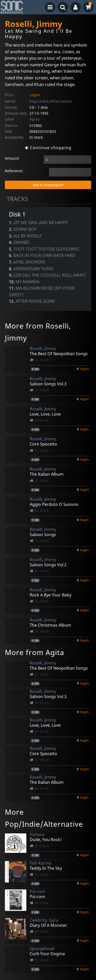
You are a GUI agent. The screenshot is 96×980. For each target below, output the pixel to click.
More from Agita (35, 652)
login (85, 369)
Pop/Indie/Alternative (51, 101)
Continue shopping (48, 148)
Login (35, 95)
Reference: (14, 171)
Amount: (12, 158)
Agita (35, 119)
